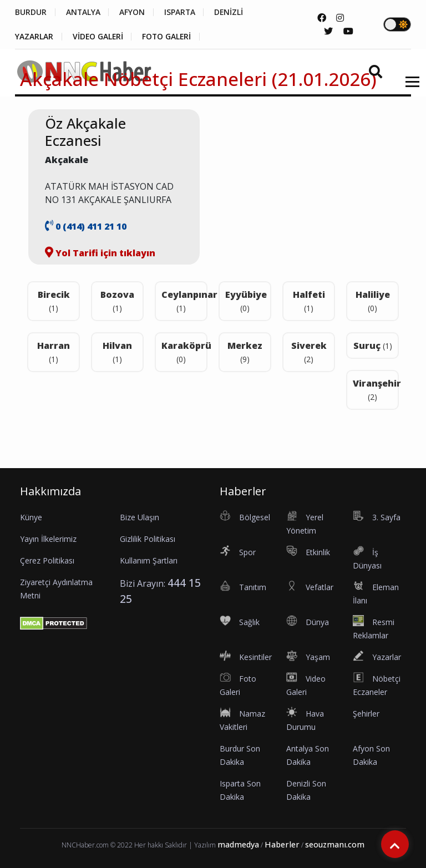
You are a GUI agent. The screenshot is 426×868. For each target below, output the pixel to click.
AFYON (133, 12)
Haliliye (373, 301)
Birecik (54, 301)
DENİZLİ (231, 12)
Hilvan (117, 352)
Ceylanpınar (184, 301)
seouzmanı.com (335, 844)
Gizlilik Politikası (148, 539)
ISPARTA (181, 12)
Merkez (245, 352)
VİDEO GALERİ (98, 37)
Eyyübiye (246, 301)
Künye (31, 517)
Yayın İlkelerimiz (48, 539)
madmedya (238, 844)
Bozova (117, 301)
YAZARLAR (34, 37)
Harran (54, 352)
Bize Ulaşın (140, 517)
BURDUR (31, 12)
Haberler (282, 844)
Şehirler (366, 714)
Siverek (309, 352)
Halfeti (309, 301)
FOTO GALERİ (169, 37)
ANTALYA (83, 12)
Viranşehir (376, 390)
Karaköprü (184, 352)
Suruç (373, 346)
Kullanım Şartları (149, 560)
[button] (409, 88)
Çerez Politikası (47, 560)
